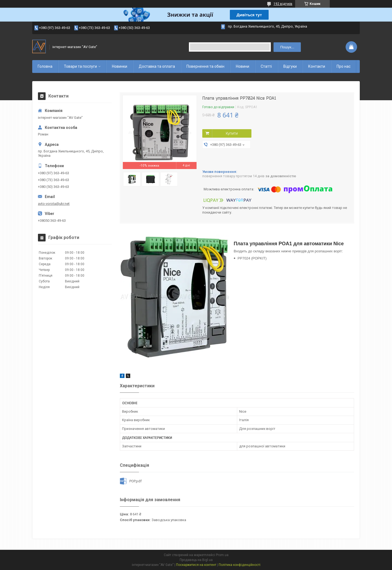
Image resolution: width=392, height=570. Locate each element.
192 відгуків (283, 4)
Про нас (344, 66)
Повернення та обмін (205, 66)
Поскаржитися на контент (196, 565)
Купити (232, 133)
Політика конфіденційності (240, 565)
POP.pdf (136, 481)
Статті (266, 66)
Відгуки (290, 66)
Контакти (317, 66)
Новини (243, 66)
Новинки (120, 66)
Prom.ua (222, 555)
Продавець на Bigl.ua (196, 560)
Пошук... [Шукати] (287, 47)
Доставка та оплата (157, 66)
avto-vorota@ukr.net (54, 204)
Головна (45, 66)
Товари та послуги (80, 66)
